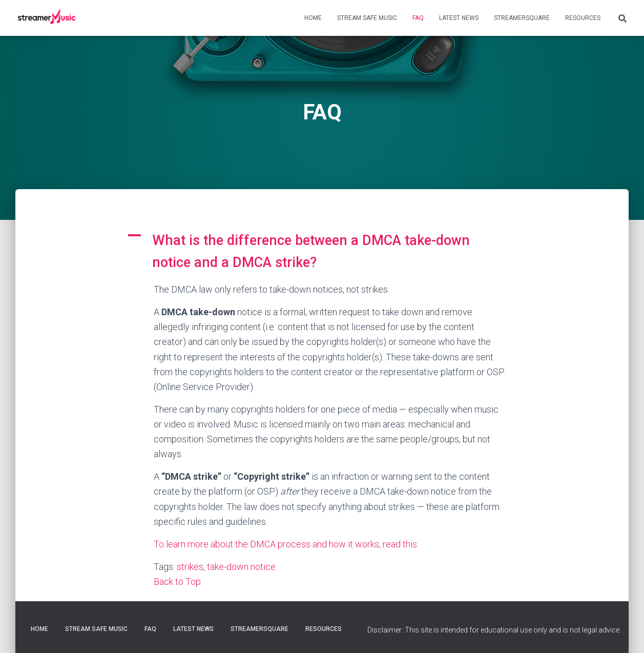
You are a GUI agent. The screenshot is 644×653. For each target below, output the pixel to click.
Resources (583, 18)
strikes (190, 567)
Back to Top (177, 581)
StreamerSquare (522, 18)
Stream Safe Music (367, 18)
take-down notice (241, 567)
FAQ (418, 18)
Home (313, 18)
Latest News (459, 18)
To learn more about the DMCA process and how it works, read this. (286, 544)
